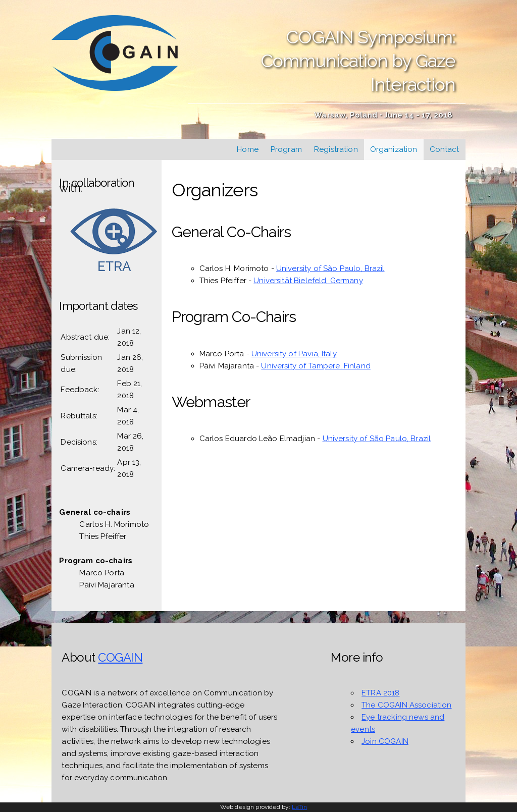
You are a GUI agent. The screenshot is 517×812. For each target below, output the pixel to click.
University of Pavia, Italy (294, 354)
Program (286, 149)
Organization (394, 149)
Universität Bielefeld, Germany (308, 281)
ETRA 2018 (380, 693)
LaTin (299, 807)
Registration (336, 149)
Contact (445, 149)
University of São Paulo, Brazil (330, 268)
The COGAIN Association (406, 705)
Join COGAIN (385, 741)
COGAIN (120, 657)
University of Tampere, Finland (316, 366)
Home (248, 149)
